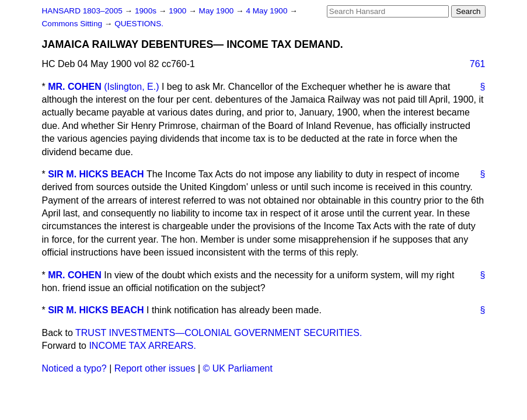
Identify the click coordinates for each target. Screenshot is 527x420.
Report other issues (155, 368)
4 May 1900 (268, 11)
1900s (147, 11)
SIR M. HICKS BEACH (96, 174)
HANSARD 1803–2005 (82, 11)
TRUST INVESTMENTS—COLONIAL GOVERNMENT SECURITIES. (219, 333)
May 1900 (217, 11)
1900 (179, 11)
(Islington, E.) (131, 87)
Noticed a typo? (74, 368)
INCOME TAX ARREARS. (142, 346)
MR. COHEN (75, 87)
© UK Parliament (238, 368)
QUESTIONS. (139, 24)
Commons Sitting (73, 24)
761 (478, 64)
